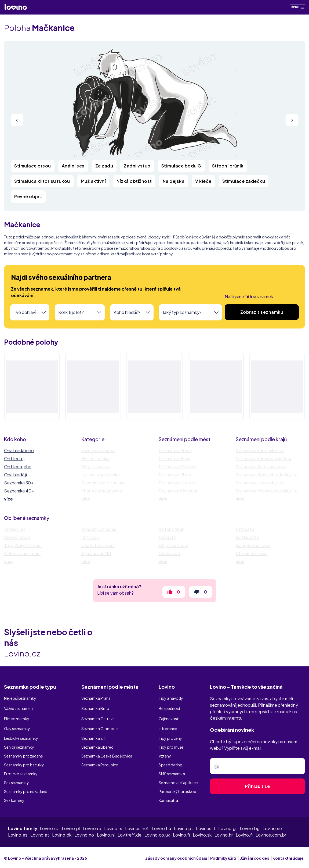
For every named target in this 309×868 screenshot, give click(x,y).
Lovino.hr (224, 833)
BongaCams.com (253, 545)
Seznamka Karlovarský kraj (262, 467)
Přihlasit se (257, 789)
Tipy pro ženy (170, 736)
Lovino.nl (106, 833)
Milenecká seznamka (102, 491)
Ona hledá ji (15, 475)
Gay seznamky (17, 727)
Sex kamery (14, 798)
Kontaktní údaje (288, 856)
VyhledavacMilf (96, 553)
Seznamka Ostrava (177, 467)
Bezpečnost (170, 710)
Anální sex (73, 166)
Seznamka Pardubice (100, 763)
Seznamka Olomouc (179, 491)
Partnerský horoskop (177, 790)
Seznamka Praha (175, 450)
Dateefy (167, 537)
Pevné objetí (28, 196)
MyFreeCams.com (22, 553)
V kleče (203, 181)
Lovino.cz (49, 827)
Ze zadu (104, 166)
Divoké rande (17, 537)
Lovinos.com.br (271, 833)
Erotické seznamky (21, 772)
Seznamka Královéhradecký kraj (267, 475)
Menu (297, 7)
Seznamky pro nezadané (26, 790)
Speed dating (170, 763)
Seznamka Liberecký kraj (260, 483)
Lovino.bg (250, 827)
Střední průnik (228, 166)
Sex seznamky (17, 781)
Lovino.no (84, 833)
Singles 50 (14, 529)
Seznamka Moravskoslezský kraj (267, 491)
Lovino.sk (202, 833)
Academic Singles (99, 529)
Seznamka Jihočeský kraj (260, 450)
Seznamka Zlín (94, 736)
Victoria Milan (172, 529)
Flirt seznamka (95, 458)
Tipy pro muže (171, 745)
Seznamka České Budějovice (107, 754)
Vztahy (165, 754)
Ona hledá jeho (19, 450)
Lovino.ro (92, 827)
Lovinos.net (137, 827)
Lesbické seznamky (21, 736)
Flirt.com (90, 537)
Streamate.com (252, 553)
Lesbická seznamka (101, 475)
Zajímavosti (169, 719)
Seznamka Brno (174, 458)
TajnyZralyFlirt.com (23, 545)
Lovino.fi (181, 833)
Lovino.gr (228, 827)
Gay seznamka (96, 467)
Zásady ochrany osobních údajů (176, 856)
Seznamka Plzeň (175, 475)
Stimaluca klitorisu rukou (42, 181)
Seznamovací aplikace (178, 781)
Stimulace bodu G (181, 166)
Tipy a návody (171, 701)
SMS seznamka (172, 772)
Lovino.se (272, 827)
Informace (168, 727)
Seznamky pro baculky (24, 763)
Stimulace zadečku (244, 181)
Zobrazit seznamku (262, 312)
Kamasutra (168, 798)
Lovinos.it (206, 827)
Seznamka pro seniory (103, 483)
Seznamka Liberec (177, 483)
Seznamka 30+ (19, 483)
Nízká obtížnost (134, 181)
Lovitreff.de (130, 833)
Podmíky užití (223, 856)
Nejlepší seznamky (20, 701)
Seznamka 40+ (19, 491)
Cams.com (169, 553)
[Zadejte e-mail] (257, 769)
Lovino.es (18, 833)
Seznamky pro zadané (23, 754)
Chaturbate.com (98, 545)
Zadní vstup (137, 166)
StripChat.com (173, 545)
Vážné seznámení (98, 450)
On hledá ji (14, 458)
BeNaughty (247, 537)
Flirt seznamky (17, 719)
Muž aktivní (93, 181)
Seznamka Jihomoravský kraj (263, 458)
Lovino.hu (161, 827)
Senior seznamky (19, 745)
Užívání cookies (254, 856)
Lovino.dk (62, 833)
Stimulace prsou (33, 166)
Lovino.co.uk (157, 833)
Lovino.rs (113, 827)
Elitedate (245, 529)
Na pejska (174, 181)
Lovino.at (40, 833)
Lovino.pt (183, 827)
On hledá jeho (18, 467)
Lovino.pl (71, 827)
